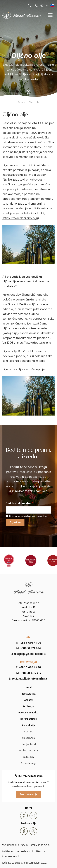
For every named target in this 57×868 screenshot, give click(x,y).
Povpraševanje (28, 763)
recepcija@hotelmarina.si (30, 654)
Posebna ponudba (28, 713)
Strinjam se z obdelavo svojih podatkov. (28, 516)
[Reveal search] (29, 5)
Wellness (29, 700)
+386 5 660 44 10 (30, 667)
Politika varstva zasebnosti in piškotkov (24, 851)
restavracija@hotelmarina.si (30, 678)
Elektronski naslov (19, 503)
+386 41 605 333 (31, 673)
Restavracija (28, 694)
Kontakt (28, 732)
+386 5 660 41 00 (30, 643)
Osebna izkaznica (28, 751)
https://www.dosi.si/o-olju (20, 222)
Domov (21, 102)
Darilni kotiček (28, 719)
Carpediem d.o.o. (38, 863)
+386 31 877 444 (31, 648)
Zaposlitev (28, 757)
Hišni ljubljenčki (28, 744)
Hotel (29, 687)
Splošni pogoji (29, 738)
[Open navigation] (50, 15)
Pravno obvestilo (11, 856)
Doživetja (28, 706)
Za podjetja (28, 725)
